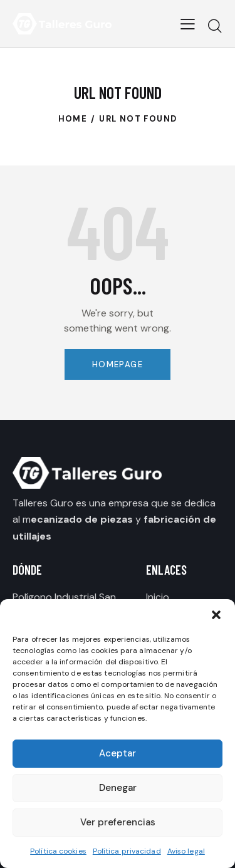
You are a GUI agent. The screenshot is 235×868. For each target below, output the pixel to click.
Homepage (118, 364)
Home (73, 119)
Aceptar (118, 753)
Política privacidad (127, 851)
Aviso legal (186, 851)
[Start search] (215, 26)
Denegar (118, 788)
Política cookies (58, 851)
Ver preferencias (118, 822)
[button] (216, 615)
